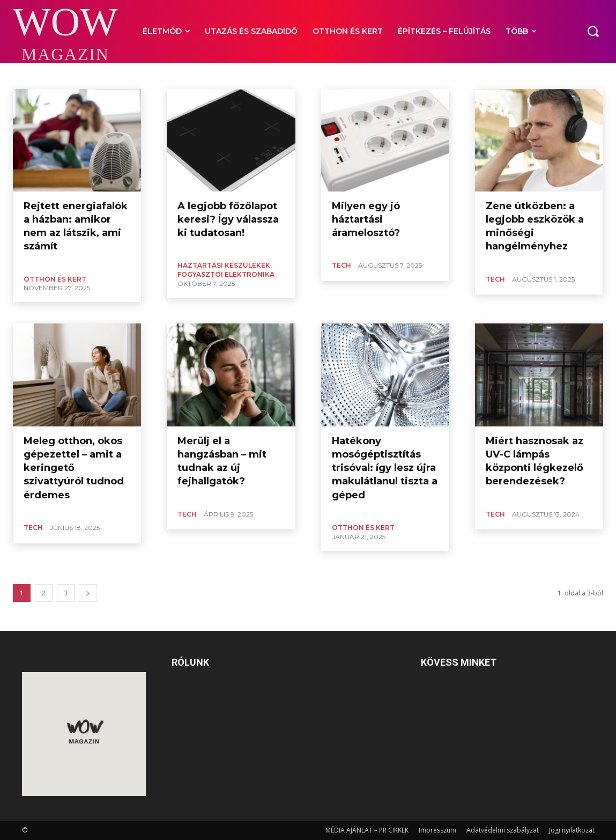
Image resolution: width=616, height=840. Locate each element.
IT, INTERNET (61, 75)
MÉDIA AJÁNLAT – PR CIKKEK (367, 830)
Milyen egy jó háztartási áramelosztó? (366, 219)
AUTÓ (23, 75)
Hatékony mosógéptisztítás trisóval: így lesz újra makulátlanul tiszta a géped (385, 468)
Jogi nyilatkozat (572, 830)
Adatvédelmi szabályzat (503, 830)
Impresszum (437, 830)
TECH (342, 265)
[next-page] (88, 593)
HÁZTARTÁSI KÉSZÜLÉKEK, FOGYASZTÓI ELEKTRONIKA (226, 270)
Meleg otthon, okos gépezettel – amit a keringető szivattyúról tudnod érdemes (74, 468)
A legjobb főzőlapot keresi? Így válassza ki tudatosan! (228, 219)
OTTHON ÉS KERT (55, 279)
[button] (593, 31)
